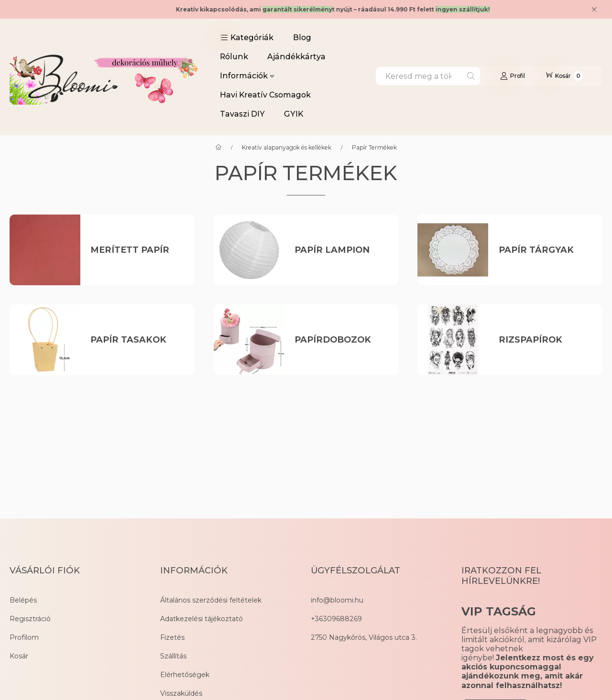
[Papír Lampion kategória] (341, 250)
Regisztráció (30, 619)
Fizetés (172, 637)
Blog (302, 38)
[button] (247, 38)
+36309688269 (336, 619)
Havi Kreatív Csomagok (265, 95)
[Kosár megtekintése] (564, 76)
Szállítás (173, 656)
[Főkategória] (219, 148)
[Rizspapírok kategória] (546, 340)
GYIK (294, 114)
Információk (247, 76)
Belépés (23, 600)
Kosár (19, 656)
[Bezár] (594, 10)
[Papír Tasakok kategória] (137, 340)
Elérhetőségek (185, 675)
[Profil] (513, 76)
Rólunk (234, 57)
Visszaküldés (181, 693)
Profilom (24, 637)
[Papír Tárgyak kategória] (546, 250)
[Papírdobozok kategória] (341, 340)
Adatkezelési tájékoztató (202, 619)
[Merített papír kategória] (137, 250)
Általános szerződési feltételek (211, 600)
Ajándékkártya (296, 57)
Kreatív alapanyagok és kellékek (287, 148)
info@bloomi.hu (337, 600)
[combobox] (428, 76)
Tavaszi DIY (242, 114)
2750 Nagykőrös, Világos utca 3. (364, 637)
